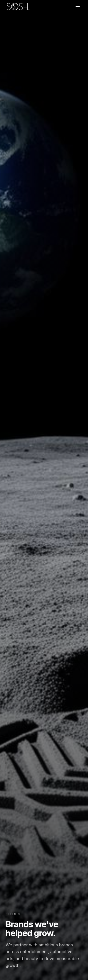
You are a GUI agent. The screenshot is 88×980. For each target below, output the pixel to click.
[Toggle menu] (78, 7)
